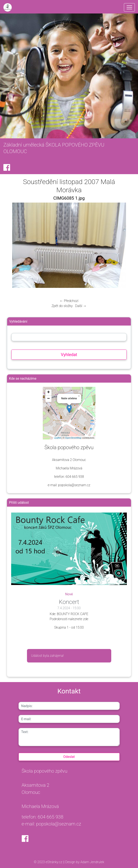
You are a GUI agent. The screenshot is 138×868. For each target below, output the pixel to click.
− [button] (48, 399)
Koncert (69, 602)
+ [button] (48, 393)
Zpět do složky (62, 306)
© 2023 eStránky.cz (49, 862)
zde (86, 619)
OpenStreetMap (73, 438)
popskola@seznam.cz (59, 824)
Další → (81, 306)
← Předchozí (69, 301)
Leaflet (57, 438)
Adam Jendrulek (92, 862)
